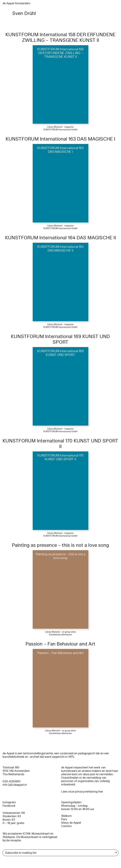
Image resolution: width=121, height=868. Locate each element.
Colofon (66, 826)
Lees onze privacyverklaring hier (82, 792)
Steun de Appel (71, 823)
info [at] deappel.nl (15, 785)
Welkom (66, 816)
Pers (64, 819)
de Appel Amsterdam (16, 3)
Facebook (9, 806)
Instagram (9, 802)
